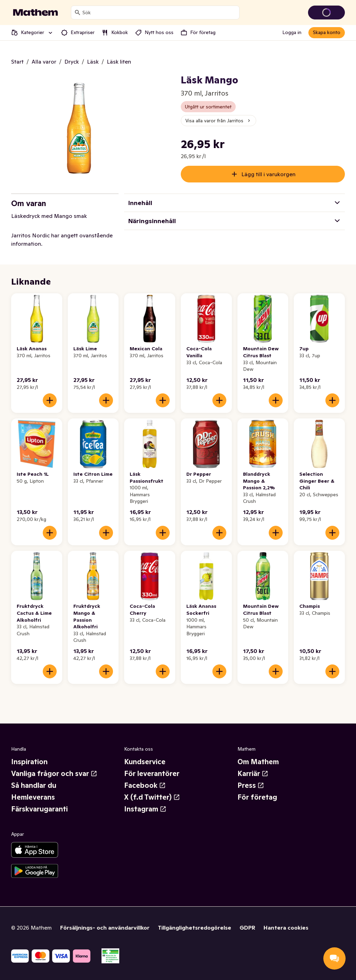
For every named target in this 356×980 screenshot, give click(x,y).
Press (251, 785)
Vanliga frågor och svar (54, 774)
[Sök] (78, 13)
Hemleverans (33, 797)
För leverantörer (152, 774)
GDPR (247, 928)
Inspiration (29, 762)
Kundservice (145, 762)
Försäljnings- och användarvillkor (105, 928)
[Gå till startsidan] (35, 13)
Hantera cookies (286, 928)
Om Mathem (258, 762)
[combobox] (159, 13)
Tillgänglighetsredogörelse (195, 928)
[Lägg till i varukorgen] (50, 400)
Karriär (253, 774)
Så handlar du (34, 785)
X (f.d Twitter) (152, 797)
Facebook (145, 785)
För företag (257, 797)
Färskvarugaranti (39, 809)
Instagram (145, 809)
